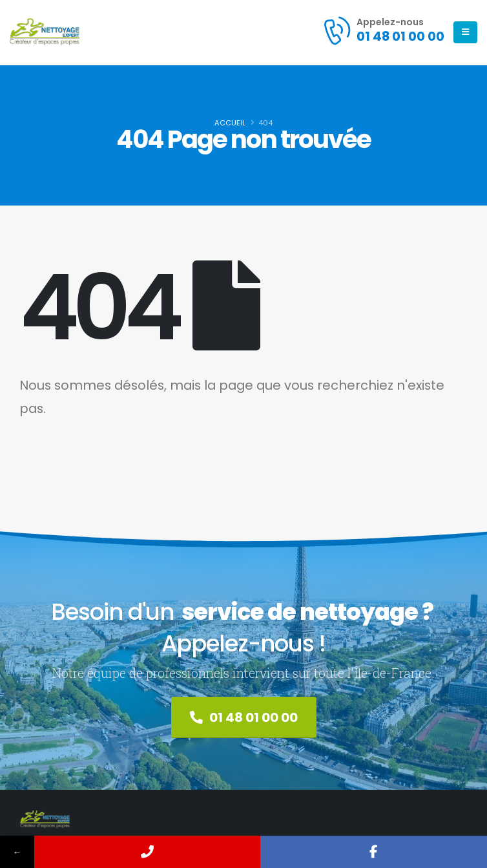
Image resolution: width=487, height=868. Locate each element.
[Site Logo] (45, 32)
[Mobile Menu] (465, 32)
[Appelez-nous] (383, 30)
